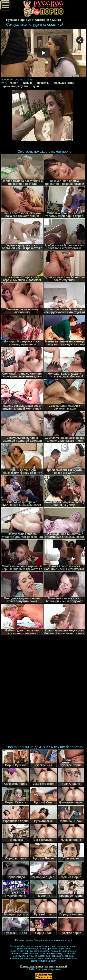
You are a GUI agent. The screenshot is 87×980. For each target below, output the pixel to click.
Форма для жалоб (56, 966)
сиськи (27, 83)
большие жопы (64, 83)
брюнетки (43, 83)
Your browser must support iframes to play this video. (43, 53)
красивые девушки (15, 86)
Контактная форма (32, 966)
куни (36, 86)
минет (14, 83)
